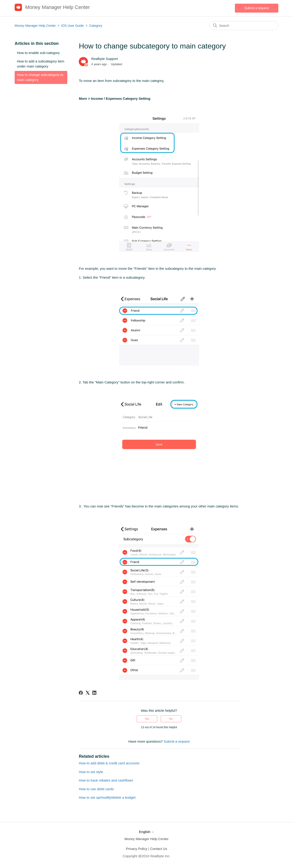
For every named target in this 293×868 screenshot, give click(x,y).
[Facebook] (81, 693)
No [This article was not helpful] (171, 719)
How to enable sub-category (38, 53)
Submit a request (257, 8)
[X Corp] (88, 693)
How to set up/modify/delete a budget (107, 797)
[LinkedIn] (94, 693)
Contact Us (159, 849)
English (146, 832)
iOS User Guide (73, 26)
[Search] (244, 26)
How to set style (91, 772)
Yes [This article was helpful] (147, 719)
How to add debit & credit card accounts (109, 763)
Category (96, 26)
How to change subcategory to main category (40, 77)
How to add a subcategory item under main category (41, 64)
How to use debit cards (96, 789)
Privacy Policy (137, 849)
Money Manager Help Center (35, 26)
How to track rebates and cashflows (106, 780)
